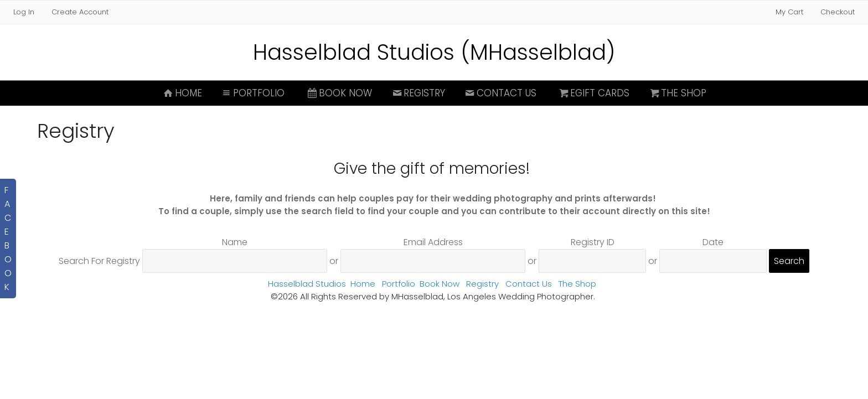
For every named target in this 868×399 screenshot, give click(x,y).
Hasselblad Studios (307, 284)
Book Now (339, 93)
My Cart (790, 12)
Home (182, 93)
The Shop (677, 93)
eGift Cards (594, 93)
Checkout (838, 12)
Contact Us (500, 93)
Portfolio (253, 93)
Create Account (80, 12)
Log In (24, 12)
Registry (418, 93)
